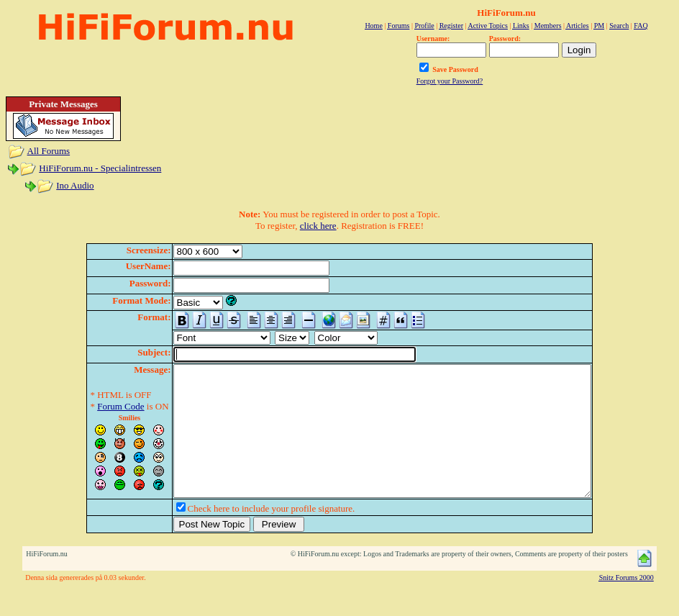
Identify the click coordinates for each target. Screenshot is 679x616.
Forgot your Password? (450, 81)
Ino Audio (75, 185)
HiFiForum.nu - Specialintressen (100, 168)
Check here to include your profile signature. (246, 534)
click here (318, 226)
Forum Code (95, 406)
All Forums (49, 151)
